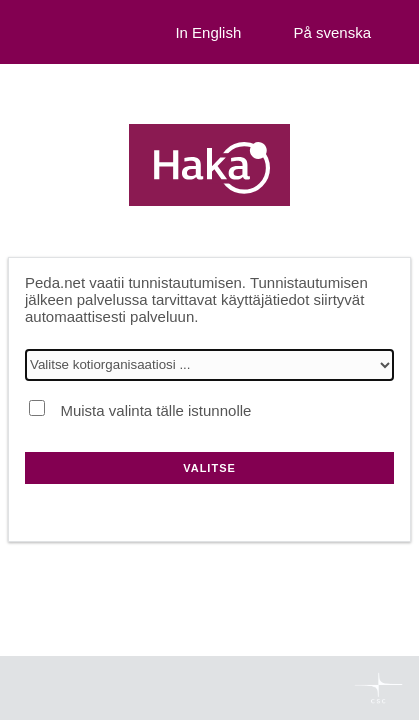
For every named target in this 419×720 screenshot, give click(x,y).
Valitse (209, 468)
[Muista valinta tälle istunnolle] (37, 408)
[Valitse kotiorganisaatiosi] (209, 365)
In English (208, 32)
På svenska (332, 32)
